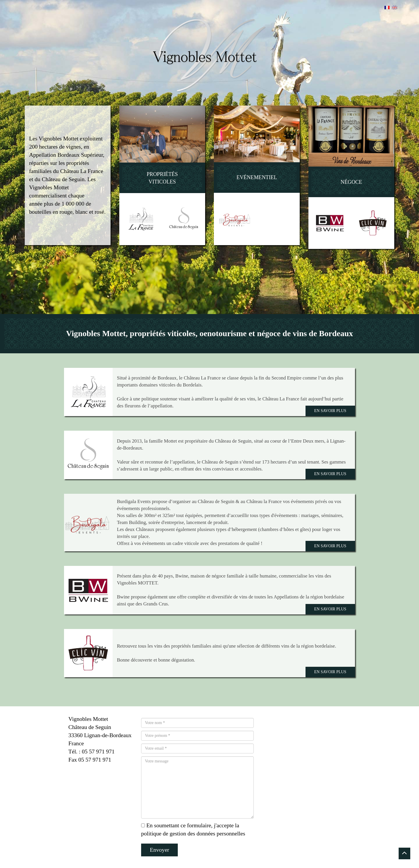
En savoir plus (330, 411)
